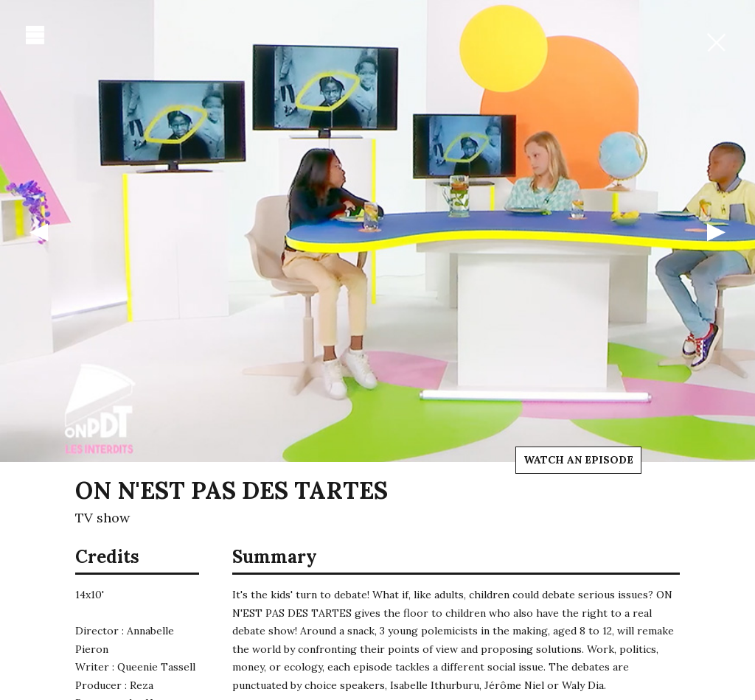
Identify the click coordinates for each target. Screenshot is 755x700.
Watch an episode (578, 460)
